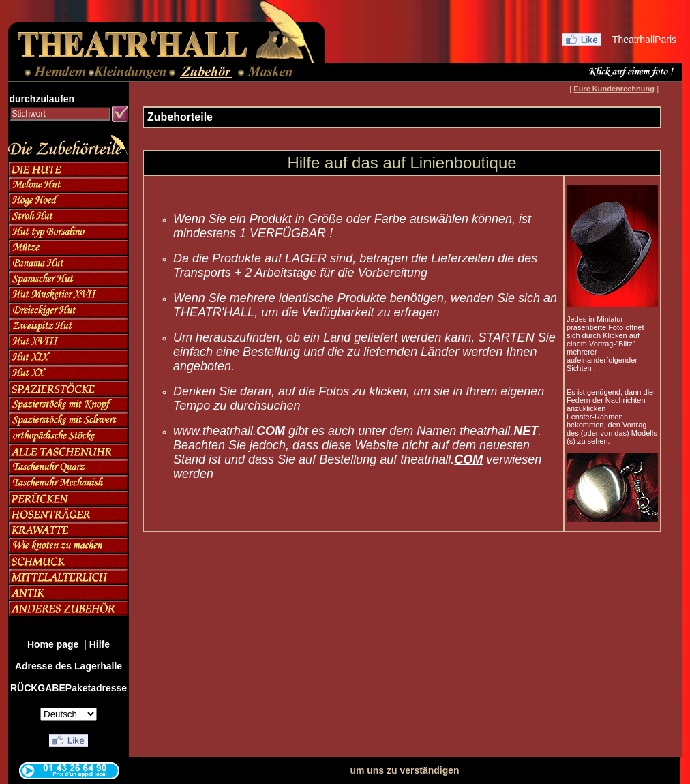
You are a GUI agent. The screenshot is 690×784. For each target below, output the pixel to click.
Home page (54, 644)
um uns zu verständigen (404, 770)
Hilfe (100, 644)
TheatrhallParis (644, 40)
